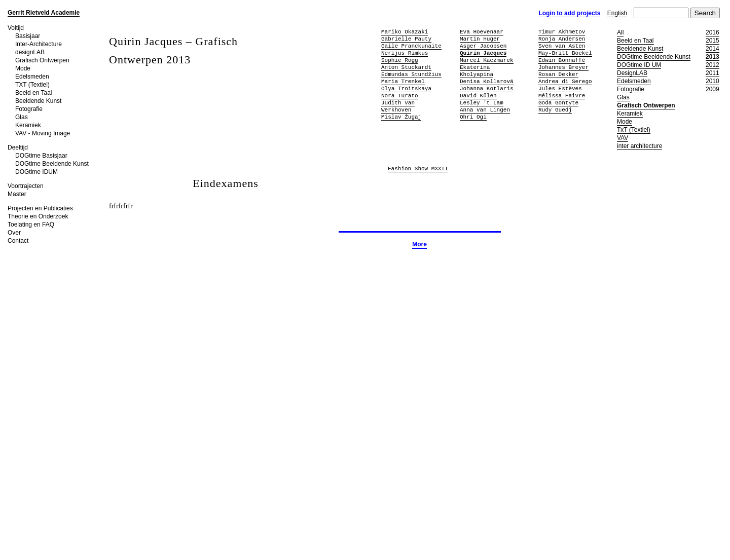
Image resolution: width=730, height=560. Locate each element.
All (620, 32)
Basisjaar (28, 36)
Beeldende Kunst (38, 101)
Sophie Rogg (400, 60)
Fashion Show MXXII (418, 169)
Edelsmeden (32, 77)
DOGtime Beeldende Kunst (52, 164)
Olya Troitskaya (406, 88)
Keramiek (28, 125)
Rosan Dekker (558, 74)
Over (14, 233)
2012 (713, 65)
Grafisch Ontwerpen (42, 60)
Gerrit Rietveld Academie (44, 13)
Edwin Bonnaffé (562, 60)
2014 (713, 49)
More (419, 244)
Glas (22, 117)
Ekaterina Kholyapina (477, 71)
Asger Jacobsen (483, 46)
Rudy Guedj (555, 110)
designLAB (30, 52)
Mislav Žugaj (401, 117)
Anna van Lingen (485, 110)
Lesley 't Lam (482, 103)
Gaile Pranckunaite (411, 46)
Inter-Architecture (39, 44)
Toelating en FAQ (31, 225)
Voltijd (16, 28)
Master (17, 194)
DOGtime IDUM (36, 172)
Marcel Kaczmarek (487, 60)
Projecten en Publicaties (40, 208)
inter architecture (640, 146)
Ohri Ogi (473, 117)
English (617, 13)
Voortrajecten (26, 186)
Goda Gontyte (558, 103)
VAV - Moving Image (43, 133)
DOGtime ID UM (639, 65)
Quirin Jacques (483, 53)
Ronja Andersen (562, 39)
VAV (623, 138)
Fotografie (29, 109)
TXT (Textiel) (32, 85)
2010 (713, 81)
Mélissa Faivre (562, 96)
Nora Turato (400, 96)
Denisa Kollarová (487, 81)
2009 (713, 89)
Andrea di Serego (565, 81)
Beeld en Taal (34, 93)
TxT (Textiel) (634, 130)
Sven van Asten (562, 46)
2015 (713, 41)
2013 (713, 57)
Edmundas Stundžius (411, 74)
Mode (23, 68)
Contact (18, 241)
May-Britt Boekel (565, 53)
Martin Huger (480, 39)
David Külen (478, 96)
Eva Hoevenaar (482, 32)
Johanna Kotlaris (487, 88)
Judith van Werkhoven (398, 106)
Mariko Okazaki (405, 32)
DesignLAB (632, 73)
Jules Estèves (560, 88)
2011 (713, 73)
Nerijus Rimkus (405, 53)
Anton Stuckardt (406, 67)
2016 (713, 32)
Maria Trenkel (403, 81)
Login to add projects (569, 13)
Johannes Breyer (563, 67)
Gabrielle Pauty (406, 39)
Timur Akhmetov (562, 32)
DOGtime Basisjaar (41, 156)
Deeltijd (18, 147)
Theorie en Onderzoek (38, 216)
